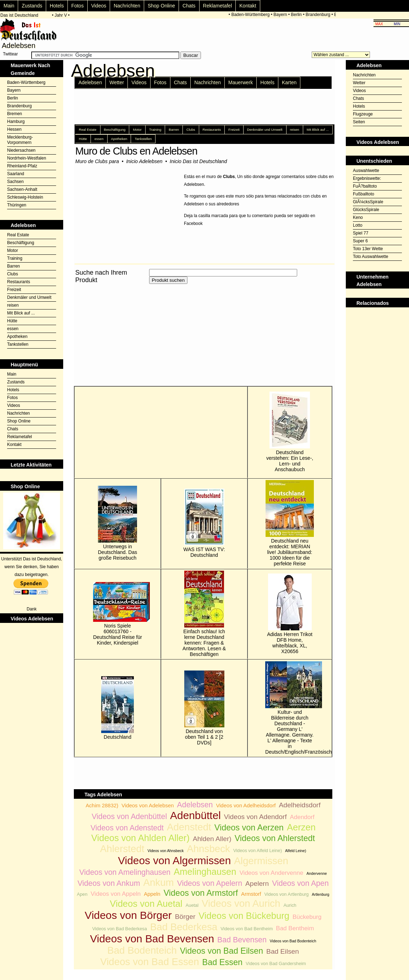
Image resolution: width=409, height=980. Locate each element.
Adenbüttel (195, 815)
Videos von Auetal (146, 904)
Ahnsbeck (208, 849)
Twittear (10, 54)
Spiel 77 (361, 233)
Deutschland (118, 708)
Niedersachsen (21, 150)
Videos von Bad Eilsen (222, 951)
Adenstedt (189, 827)
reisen (13, 305)
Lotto (358, 225)
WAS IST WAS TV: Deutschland (204, 523)
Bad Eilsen (283, 951)
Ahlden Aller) (212, 839)
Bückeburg (307, 917)
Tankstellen (18, 344)
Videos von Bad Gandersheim (276, 963)
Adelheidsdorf (299, 805)
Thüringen (17, 205)
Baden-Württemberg (252, 15)
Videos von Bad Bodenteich (293, 941)
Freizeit (14, 290)
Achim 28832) (102, 805)
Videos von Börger (128, 915)
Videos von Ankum (109, 883)
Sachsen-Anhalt (22, 189)
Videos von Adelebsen (148, 805)
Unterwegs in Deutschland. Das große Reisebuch (118, 523)
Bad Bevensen (242, 940)
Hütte (12, 321)
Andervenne (317, 873)
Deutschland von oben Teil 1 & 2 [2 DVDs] (204, 708)
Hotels (57, 6)
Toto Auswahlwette (370, 257)
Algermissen (261, 861)
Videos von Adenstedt (127, 828)
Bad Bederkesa (184, 927)
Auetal (192, 905)
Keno (358, 217)
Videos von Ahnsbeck (166, 851)
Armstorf (251, 894)
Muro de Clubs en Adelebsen (136, 151)
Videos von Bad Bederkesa (120, 929)
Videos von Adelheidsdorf (246, 805)
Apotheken (17, 336)
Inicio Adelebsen (144, 161)
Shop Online (161, 6)
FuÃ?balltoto (365, 186)
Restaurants (19, 282)
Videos (99, 6)
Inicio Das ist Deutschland (198, 161)
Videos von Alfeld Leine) (258, 850)
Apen (82, 894)
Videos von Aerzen (249, 828)
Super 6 (360, 241)
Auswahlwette (366, 171)
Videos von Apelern (210, 883)
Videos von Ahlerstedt (275, 838)
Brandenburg (319, 15)
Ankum (158, 882)
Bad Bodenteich (142, 950)
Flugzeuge (363, 114)
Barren (13, 266)
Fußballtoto (364, 194)
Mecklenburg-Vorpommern (20, 140)
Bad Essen (222, 962)
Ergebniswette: (367, 178)
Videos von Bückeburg (244, 916)
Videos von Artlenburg (286, 894)
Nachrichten (127, 6)
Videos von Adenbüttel (129, 817)
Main (9, 6)
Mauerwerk (241, 82)
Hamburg (16, 122)
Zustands (32, 6)
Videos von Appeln (116, 894)
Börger (185, 917)
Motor (13, 251)
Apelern (257, 884)
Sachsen (15, 182)
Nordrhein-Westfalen (27, 158)
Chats (189, 6)
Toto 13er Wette (368, 249)
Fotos (78, 6)
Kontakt (248, 6)
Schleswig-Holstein (25, 197)
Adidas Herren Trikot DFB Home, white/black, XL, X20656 (290, 614)
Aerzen (301, 827)
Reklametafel (218, 6)
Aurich (290, 905)
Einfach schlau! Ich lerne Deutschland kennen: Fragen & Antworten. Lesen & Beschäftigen (204, 614)
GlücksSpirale (366, 210)
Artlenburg (320, 894)
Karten (289, 82)
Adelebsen (90, 82)
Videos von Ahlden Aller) (140, 838)
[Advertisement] (157, 335)
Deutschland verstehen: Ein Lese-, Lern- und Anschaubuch (290, 432)
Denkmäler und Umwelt (29, 297)
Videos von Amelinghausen (125, 872)
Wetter (117, 82)
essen (13, 329)
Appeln (152, 894)
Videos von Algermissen (174, 860)
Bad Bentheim (295, 928)
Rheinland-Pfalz (22, 166)
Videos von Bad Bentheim (247, 929)
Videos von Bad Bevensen (152, 939)
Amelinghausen (205, 872)
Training (15, 258)
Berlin (298, 15)
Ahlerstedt (122, 849)
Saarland (16, 174)
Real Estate (18, 235)
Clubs (13, 274)
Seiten (359, 122)
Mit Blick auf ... (21, 313)
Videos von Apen (300, 883)
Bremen (15, 114)
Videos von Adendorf (255, 817)
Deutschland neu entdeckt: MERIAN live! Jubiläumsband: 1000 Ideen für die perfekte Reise (290, 523)
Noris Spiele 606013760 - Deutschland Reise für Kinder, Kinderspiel (118, 614)
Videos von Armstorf (201, 893)
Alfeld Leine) (296, 851)
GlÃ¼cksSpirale (368, 202)
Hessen (14, 129)
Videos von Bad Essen (149, 962)
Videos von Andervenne (272, 873)
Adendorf (302, 817)
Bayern (282, 15)
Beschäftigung (21, 243)
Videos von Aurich (241, 903)
